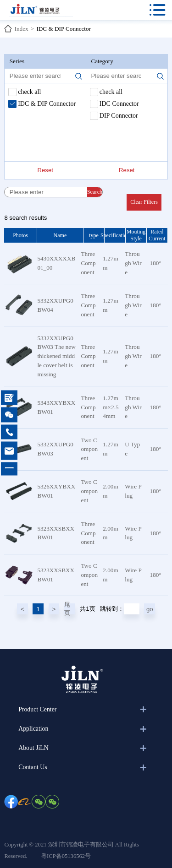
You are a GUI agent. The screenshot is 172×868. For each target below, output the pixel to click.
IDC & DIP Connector (64, 29)
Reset (45, 170)
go (150, 609)
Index (22, 29)
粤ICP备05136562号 (66, 856)
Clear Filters (144, 202)
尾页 (67, 609)
